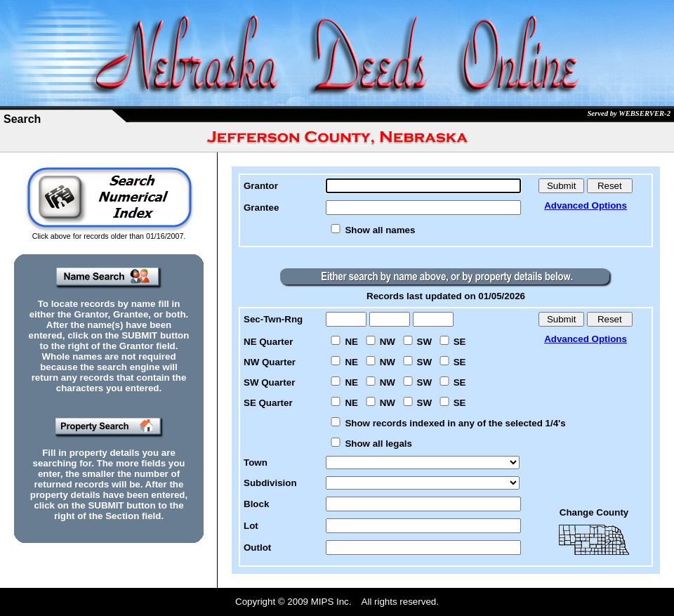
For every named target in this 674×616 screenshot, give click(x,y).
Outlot (257, 548)
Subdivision (270, 483)
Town (256, 463)
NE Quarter (268, 342)
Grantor (261, 186)
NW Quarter (270, 362)
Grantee (261, 208)
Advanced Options (586, 205)
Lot (251, 526)
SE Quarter (268, 403)
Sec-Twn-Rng (273, 319)
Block (256, 504)
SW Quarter (269, 382)
